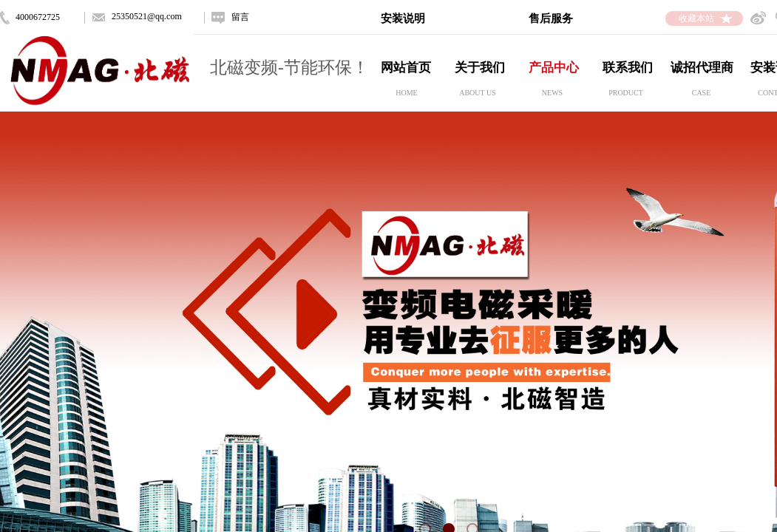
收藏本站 (696, 18)
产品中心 (554, 68)
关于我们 (480, 68)
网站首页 (406, 68)
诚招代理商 (702, 68)
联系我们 (628, 68)
